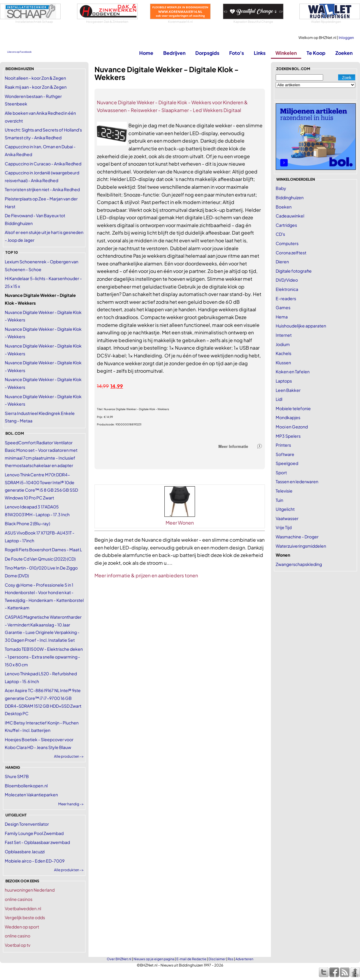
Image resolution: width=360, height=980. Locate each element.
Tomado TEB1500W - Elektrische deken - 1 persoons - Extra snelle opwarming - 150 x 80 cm (44, 657)
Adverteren (244, 959)
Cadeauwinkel (290, 216)
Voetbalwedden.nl (23, 908)
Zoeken (344, 53)
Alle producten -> (69, 756)
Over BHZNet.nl (119, 959)
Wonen (283, 555)
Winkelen (286, 53)
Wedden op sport (22, 927)
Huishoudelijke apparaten (301, 326)
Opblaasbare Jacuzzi (25, 851)
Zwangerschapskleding (299, 564)
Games (283, 307)
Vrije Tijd (284, 527)
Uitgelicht (285, 509)
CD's (280, 234)
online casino (18, 936)
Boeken (284, 207)
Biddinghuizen (290, 197)
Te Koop (316, 53)
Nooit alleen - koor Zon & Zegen (35, 78)
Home (146, 53)
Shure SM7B (17, 776)
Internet (284, 335)
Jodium (283, 344)
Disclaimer (217, 959)
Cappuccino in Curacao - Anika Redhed (43, 164)
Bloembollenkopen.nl (26, 786)
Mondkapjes (288, 417)
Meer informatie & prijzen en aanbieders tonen (146, 575)
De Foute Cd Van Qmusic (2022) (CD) (40, 559)
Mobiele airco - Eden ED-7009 (35, 861)
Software (285, 454)
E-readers (286, 298)
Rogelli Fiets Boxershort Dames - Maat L (43, 549)
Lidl (279, 399)
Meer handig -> (71, 804)
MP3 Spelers (288, 436)
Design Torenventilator (27, 824)
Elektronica (287, 289)
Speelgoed (287, 463)
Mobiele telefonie (293, 408)
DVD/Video (287, 280)
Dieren (282, 262)
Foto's (237, 53)
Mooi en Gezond (292, 427)
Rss (231, 959)
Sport (281, 472)
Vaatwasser (287, 518)
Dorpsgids (207, 53)
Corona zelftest (291, 253)
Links (260, 53)
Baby (281, 188)
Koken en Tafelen (293, 372)
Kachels (283, 353)
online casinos (19, 899)
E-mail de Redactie (191, 959)
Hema (282, 317)
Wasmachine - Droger (297, 537)
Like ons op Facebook (19, 52)
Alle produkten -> (69, 870)
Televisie (284, 491)
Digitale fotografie (294, 271)
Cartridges (286, 225)
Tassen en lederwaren (297, 481)
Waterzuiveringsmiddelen (301, 546)
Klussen (283, 363)
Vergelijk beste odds (25, 917)
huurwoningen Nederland (30, 890)
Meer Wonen (180, 523)
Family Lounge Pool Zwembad (34, 833)
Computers (287, 243)
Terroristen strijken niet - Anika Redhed (42, 189)
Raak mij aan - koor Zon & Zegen (36, 87)
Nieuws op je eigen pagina (154, 959)
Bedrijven (174, 53)
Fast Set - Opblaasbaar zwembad (37, 842)
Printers (283, 445)
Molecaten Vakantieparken (31, 795)
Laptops (284, 381)
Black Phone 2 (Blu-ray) (27, 523)
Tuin (279, 500)
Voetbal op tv (18, 945)
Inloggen (346, 38)
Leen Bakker (288, 390)
